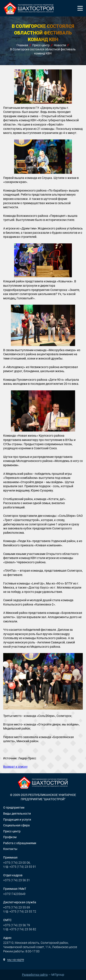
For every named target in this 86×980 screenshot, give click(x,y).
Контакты (10, 849)
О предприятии (14, 808)
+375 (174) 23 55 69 (17, 907)
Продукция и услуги (17, 820)
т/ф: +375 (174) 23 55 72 (20, 911)
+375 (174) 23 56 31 (17, 880)
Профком (10, 837)
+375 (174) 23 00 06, (17, 863)
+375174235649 (14, 894)
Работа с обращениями (20, 843)
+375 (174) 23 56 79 (17, 925)
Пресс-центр (12, 831)
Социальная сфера (16, 825)
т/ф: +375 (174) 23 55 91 (20, 867)
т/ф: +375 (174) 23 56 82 (20, 929)
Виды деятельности (17, 814)
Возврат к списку (15, 767)
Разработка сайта (35, 975)
